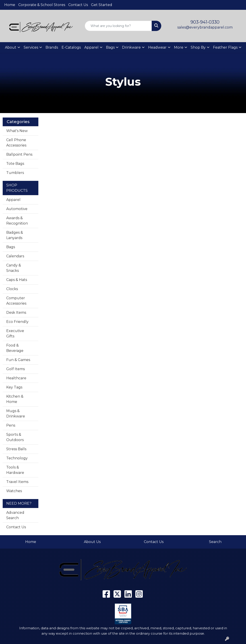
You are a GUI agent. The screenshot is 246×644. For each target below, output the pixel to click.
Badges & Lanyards (15, 235)
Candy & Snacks (14, 268)
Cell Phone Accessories (16, 143)
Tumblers (15, 173)
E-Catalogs (71, 47)
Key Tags (14, 387)
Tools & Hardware (15, 470)
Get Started (102, 5)
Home (10, 5)
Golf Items (16, 369)
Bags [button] (110, 47)
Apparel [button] (91, 47)
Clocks (12, 289)
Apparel (13, 200)
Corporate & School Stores (42, 5)
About (11, 47)
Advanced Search (15, 515)
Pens (11, 425)
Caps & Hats (17, 280)
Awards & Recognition (17, 221)
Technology (17, 458)
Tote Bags (15, 164)
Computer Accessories (16, 301)
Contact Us (78, 5)
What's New (17, 131)
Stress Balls (16, 449)
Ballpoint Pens (19, 154)
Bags (11, 247)
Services (31, 47)
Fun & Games (18, 360)
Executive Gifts (15, 333)
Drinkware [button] (131, 47)
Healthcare (16, 378)
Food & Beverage (15, 348)
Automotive (17, 209)
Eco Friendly (17, 322)
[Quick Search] (118, 26)
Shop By (198, 47)
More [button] (179, 47)
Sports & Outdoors (15, 437)
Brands (52, 47)
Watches (14, 491)
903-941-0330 (205, 22)
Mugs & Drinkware (16, 414)
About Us (92, 542)
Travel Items (17, 482)
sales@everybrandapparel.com (205, 27)
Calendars (15, 256)
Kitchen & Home (15, 399)
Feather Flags (225, 47)
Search (215, 542)
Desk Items (16, 313)
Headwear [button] (157, 47)
